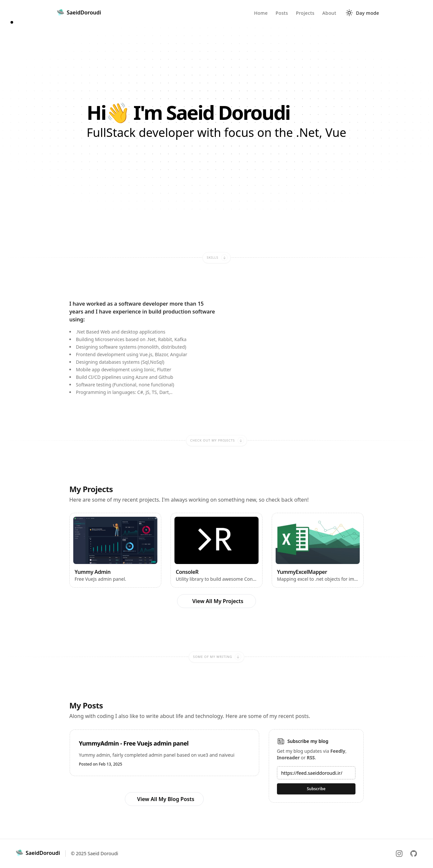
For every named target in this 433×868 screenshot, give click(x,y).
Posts (282, 13)
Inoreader (288, 758)
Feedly (338, 751)
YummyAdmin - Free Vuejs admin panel (134, 743)
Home (261, 13)
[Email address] (316, 773)
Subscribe (316, 789)
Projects (305, 13)
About (329, 13)
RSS (311, 758)
